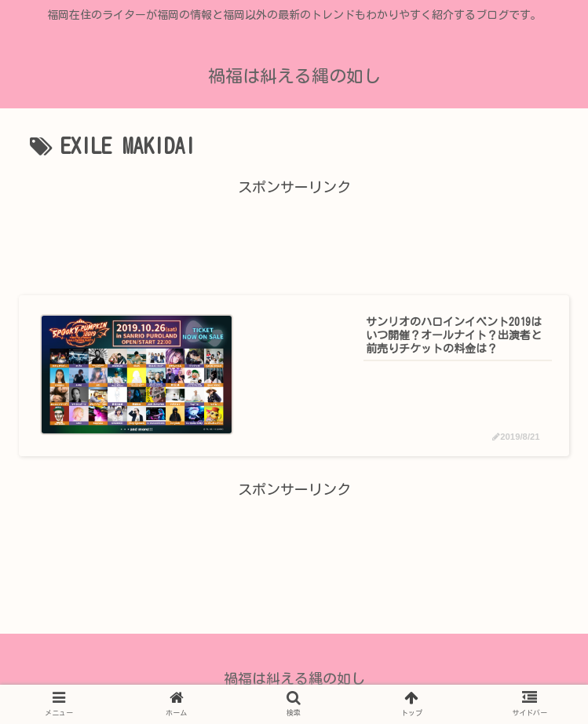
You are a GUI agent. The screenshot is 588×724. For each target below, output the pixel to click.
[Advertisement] (294, 234)
